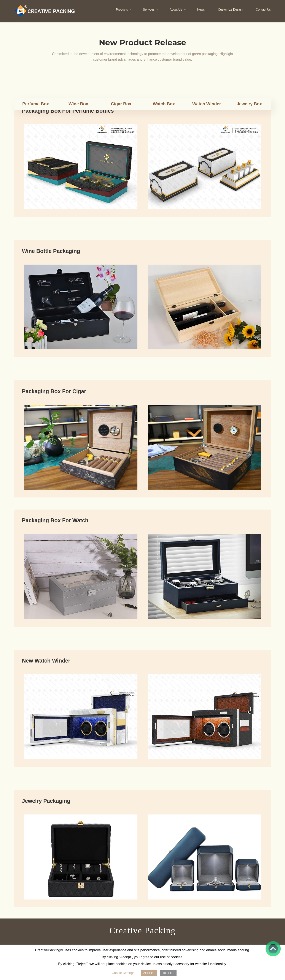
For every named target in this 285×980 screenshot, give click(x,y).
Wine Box (78, 104)
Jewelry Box (249, 104)
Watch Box (164, 104)
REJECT (168, 973)
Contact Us (263, 9)
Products (124, 10)
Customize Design (230, 9)
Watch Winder (207, 104)
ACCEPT (149, 973)
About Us (178, 10)
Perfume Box (36, 104)
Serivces (151, 10)
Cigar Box (121, 104)
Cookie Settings (123, 973)
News (201, 9)
